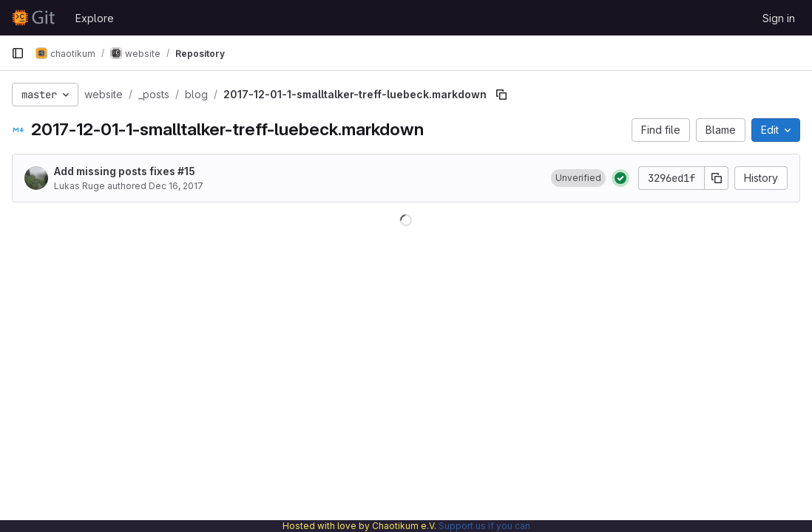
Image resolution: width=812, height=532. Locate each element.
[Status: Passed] (620, 178)
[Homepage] (36, 18)
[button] (578, 178)
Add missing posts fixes (125, 171)
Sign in (779, 18)
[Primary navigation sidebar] (18, 53)
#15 (186, 171)
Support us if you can (484, 526)
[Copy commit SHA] (717, 178)
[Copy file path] (501, 95)
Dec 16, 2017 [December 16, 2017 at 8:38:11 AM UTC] (176, 186)
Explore (95, 18)
